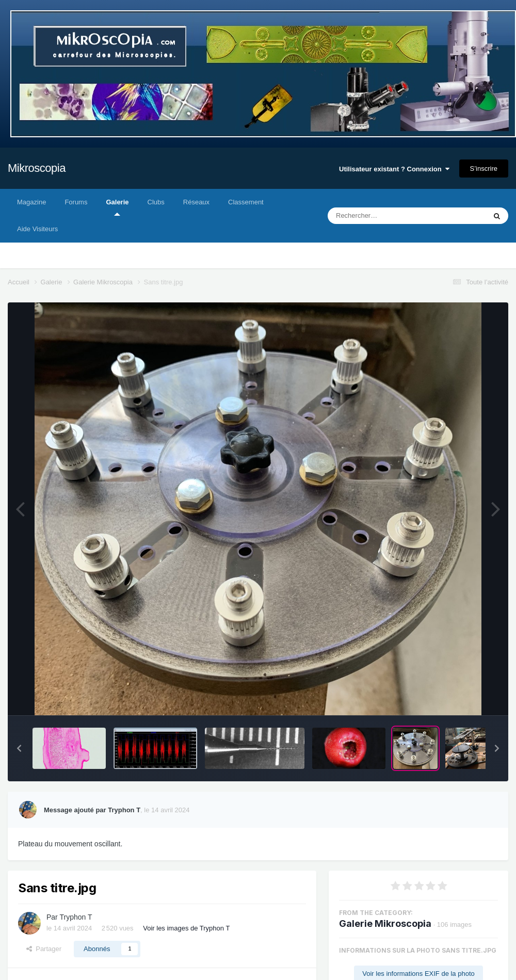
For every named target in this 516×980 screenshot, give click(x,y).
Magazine (31, 202)
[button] (19, 748)
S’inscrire (484, 168)
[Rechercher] (379, 216)
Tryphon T (76, 917)
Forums (76, 202)
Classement (246, 202)
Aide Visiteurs (37, 229)
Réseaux (196, 202)
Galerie (117, 207)
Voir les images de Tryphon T (186, 928)
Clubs (156, 202)
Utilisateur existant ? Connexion (394, 169)
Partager (44, 949)
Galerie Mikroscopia (385, 923)
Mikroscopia (37, 168)
